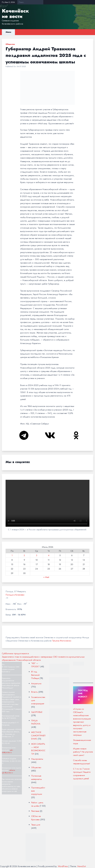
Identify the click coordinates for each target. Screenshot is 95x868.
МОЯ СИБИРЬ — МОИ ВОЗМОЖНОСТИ (38, 749)
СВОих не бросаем (36, 818)
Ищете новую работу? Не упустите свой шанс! (83, 752)
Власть (34, 692)
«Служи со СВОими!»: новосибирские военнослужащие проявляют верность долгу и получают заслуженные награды (82, 722)
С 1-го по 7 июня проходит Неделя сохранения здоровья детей (82, 774)
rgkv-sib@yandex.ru (8, 751)
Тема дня (36, 825)
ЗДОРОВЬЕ (37, 712)
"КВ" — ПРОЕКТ (35, 665)
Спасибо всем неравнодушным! (82, 762)
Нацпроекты (37, 759)
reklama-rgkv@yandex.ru (9, 771)
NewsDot (82, 866)
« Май (46, 577)
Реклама (35, 811)
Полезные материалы (36, 777)
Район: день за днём (37, 804)
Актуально (36, 683)
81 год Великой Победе (35, 675)
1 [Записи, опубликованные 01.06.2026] (12, 555)
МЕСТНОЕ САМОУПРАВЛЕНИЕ (38, 735)
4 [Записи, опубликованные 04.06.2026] (49, 555)
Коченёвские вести (15, 14)
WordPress (63, 866)
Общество (10, 44)
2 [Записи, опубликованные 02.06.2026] (24, 555)
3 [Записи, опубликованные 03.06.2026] (37, 555)
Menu (8, 32)
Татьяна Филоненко (62, 641)
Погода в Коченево (15, 595)
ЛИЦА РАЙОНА (36, 722)
